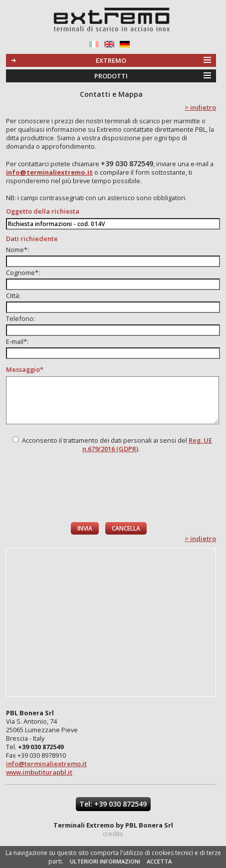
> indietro (200, 107)
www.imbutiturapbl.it (39, 772)
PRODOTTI (111, 76)
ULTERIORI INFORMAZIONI (105, 861)
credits (113, 834)
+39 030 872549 (127, 163)
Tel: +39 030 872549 (113, 804)
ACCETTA (159, 861)
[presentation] (112, 488)
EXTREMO (111, 60)
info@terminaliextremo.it (46, 764)
